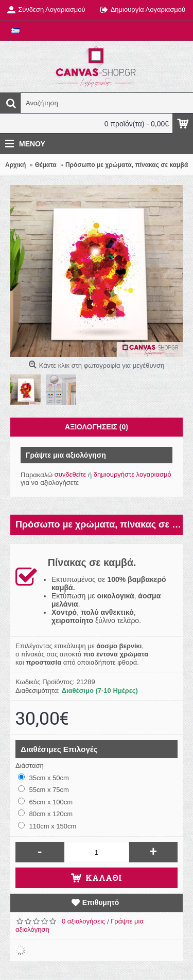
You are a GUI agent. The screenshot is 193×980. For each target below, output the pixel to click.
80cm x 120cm (45, 814)
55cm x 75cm (43, 789)
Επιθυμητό (101, 902)
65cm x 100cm (45, 802)
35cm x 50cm (43, 778)
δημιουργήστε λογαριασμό (133, 474)
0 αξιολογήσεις (83, 921)
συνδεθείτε (71, 474)
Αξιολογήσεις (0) (97, 427)
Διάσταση (30, 766)
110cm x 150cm (47, 826)
